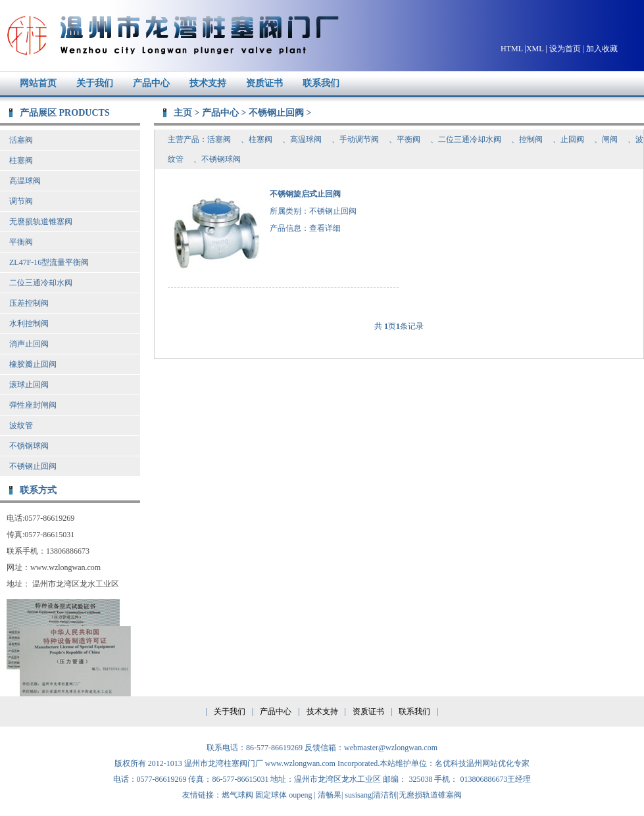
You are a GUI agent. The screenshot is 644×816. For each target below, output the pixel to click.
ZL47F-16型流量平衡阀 (49, 262)
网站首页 (38, 83)
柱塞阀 (21, 160)
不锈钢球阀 (29, 446)
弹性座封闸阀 (33, 405)
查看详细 (325, 228)
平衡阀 (21, 242)
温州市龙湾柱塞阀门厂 (170, 36)
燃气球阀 (237, 795)
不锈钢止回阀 (33, 466)
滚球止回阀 (29, 385)
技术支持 (208, 83)
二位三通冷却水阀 (41, 283)
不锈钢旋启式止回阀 (305, 194)
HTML (512, 49)
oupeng (300, 795)
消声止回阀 (29, 344)
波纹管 (21, 425)
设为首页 (565, 49)
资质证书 (264, 83)
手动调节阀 (359, 139)
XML (535, 49)
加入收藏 (602, 49)
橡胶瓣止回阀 (33, 364)
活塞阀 (21, 140)
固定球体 (271, 795)
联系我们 (321, 83)
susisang (358, 795)
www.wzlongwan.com (300, 763)
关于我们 (95, 83)
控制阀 (531, 139)
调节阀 (21, 201)
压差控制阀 (29, 303)
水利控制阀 (29, 324)
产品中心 (151, 83)
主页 (183, 112)
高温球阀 (25, 181)
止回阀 (572, 139)
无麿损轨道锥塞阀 (41, 222)
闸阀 (610, 139)
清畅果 (330, 795)
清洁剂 (385, 795)
